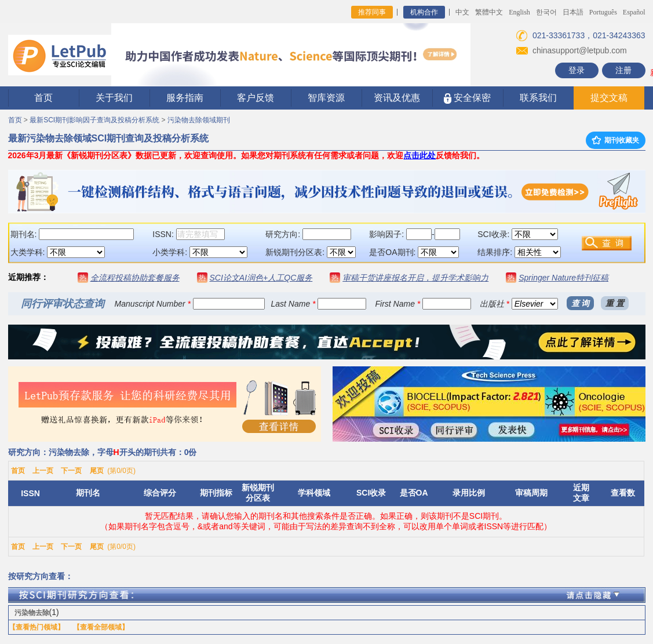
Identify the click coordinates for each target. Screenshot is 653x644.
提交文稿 (609, 98)
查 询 (581, 303)
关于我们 (114, 98)
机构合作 (424, 12)
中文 (462, 12)
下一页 (71, 471)
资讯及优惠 (397, 98)
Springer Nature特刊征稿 (563, 278)
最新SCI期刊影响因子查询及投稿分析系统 (94, 120)
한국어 (546, 12)
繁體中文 (489, 12)
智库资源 (326, 98)
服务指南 (185, 98)
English (519, 12)
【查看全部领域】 (101, 627)
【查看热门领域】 (37, 627)
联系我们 (538, 98)
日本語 (573, 12)
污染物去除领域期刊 (199, 120)
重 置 (615, 303)
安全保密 (467, 98)
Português (603, 12)
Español (634, 12)
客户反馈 (256, 98)
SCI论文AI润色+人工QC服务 (261, 278)
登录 (577, 70)
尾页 (97, 471)
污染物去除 (32, 613)
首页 (43, 98)
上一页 (43, 471)
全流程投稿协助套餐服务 (135, 278)
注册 (623, 70)
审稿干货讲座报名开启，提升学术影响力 (415, 278)
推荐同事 (372, 12)
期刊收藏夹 (615, 140)
